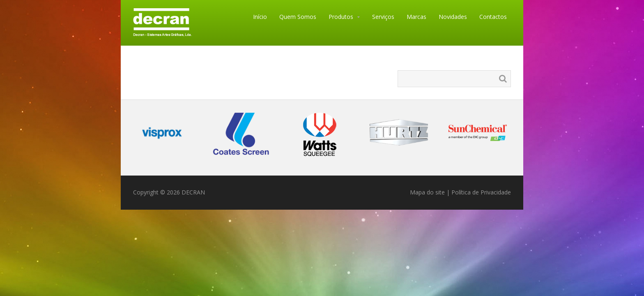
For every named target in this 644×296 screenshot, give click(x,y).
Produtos (341, 17)
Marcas (416, 17)
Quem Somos (298, 17)
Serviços (383, 17)
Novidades (453, 17)
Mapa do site (427, 192)
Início (260, 17)
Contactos (493, 17)
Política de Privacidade (481, 192)
